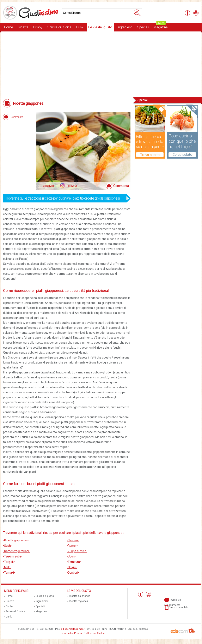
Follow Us (71, 186)
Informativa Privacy (72, 633)
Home (9, 27)
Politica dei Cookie (94, 633)
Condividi (48, 186)
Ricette (23, 27)
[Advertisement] (101, 64)
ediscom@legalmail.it (73, 629)
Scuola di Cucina (59, 27)
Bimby (38, 27)
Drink (80, 27)
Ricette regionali (78, 601)
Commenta (121, 186)
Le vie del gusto (100, 27)
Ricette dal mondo (80, 596)
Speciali (143, 27)
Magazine (161, 26)
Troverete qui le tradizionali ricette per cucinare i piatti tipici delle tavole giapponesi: (65, 198)
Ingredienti (125, 27)
